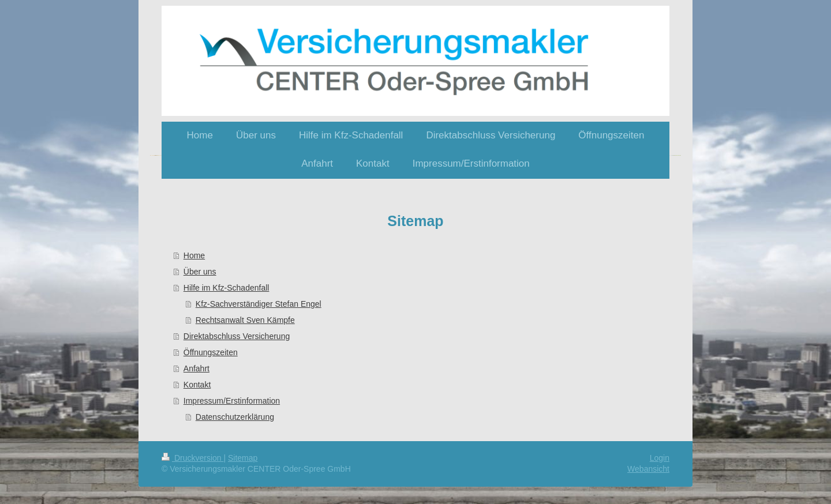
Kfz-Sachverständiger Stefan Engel (259, 304)
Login (660, 458)
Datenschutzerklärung (235, 417)
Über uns (200, 272)
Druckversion (192, 458)
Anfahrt (196, 368)
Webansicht (648, 469)
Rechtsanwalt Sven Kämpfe (245, 320)
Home (194, 255)
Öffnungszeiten (211, 352)
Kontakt (197, 385)
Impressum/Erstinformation (232, 401)
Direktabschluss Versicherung (237, 336)
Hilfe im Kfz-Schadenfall (227, 288)
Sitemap (243, 458)
